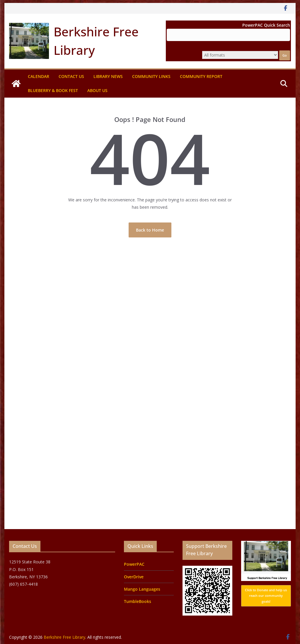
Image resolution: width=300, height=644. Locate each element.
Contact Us (71, 76)
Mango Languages (142, 589)
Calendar (39, 76)
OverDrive (134, 577)
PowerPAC (134, 564)
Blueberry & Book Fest (53, 90)
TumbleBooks (138, 601)
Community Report (201, 76)
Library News (108, 76)
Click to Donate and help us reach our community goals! (266, 596)
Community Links (151, 76)
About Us (97, 90)
